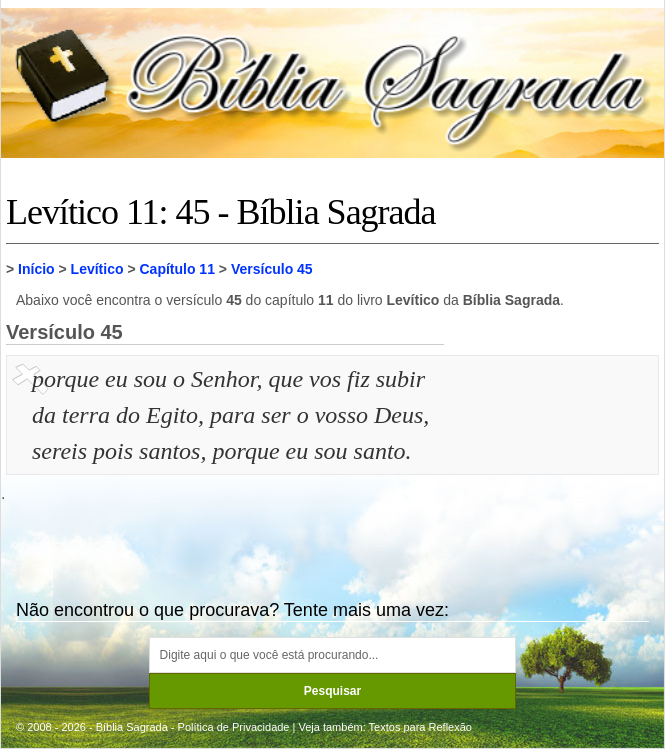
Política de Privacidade (234, 727)
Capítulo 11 (176, 269)
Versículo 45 (272, 269)
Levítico (97, 269)
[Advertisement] (554, 461)
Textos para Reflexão (420, 727)
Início (36, 269)
